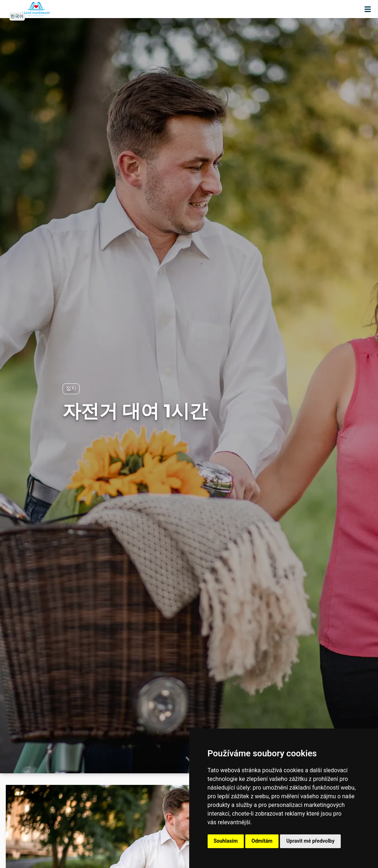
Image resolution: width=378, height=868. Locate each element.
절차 (71, 389)
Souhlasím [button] (226, 841)
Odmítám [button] (262, 841)
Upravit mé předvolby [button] (310, 841)
